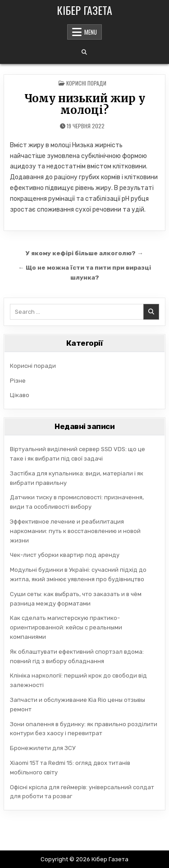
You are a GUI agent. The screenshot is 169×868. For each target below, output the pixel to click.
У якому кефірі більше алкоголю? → (84, 253)
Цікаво (20, 395)
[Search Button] (84, 52)
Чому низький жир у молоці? (85, 104)
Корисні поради (86, 83)
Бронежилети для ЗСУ (43, 748)
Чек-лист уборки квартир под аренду (65, 555)
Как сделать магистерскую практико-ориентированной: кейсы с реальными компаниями (66, 627)
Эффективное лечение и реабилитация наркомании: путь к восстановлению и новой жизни (75, 531)
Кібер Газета (84, 10)
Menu (91, 32)
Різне (18, 381)
